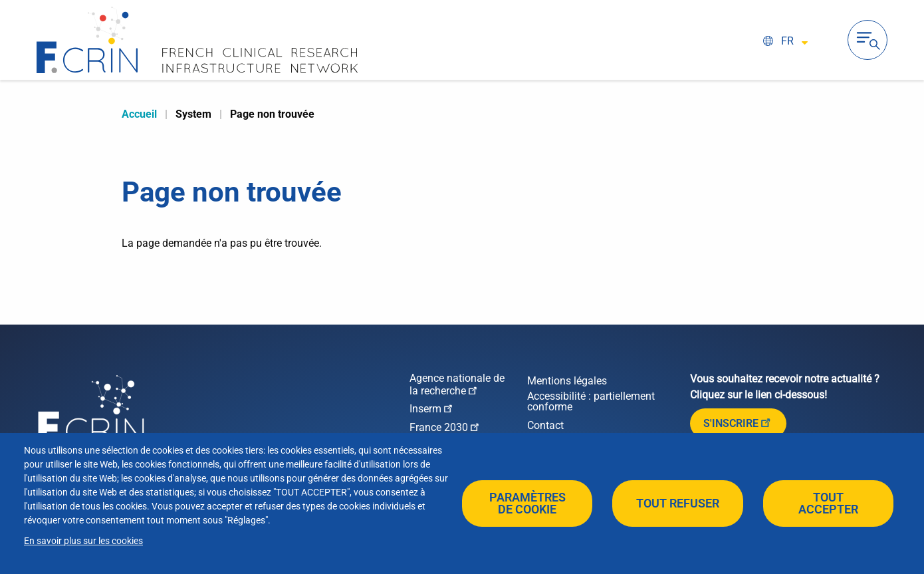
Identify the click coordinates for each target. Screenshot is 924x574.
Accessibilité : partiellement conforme (591, 402)
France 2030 (445, 427)
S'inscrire (738, 422)
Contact (545, 426)
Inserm (432, 408)
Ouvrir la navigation (867, 40)
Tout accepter (828, 503)
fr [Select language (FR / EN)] (787, 41)
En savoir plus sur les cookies (83, 541)
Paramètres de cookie (527, 503)
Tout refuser (678, 503)
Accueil (139, 114)
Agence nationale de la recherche (457, 385)
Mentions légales (567, 381)
